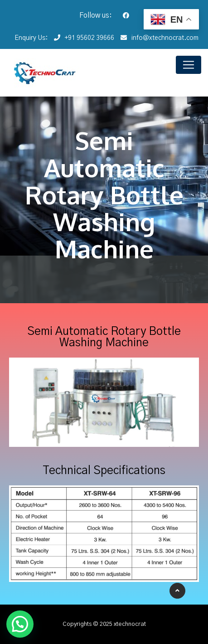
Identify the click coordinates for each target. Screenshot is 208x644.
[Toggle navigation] (189, 65)
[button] (20, 624)
